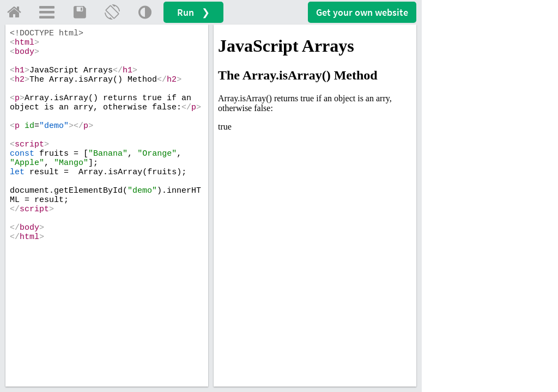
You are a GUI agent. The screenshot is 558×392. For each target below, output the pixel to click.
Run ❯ (193, 12)
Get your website (362, 12)
